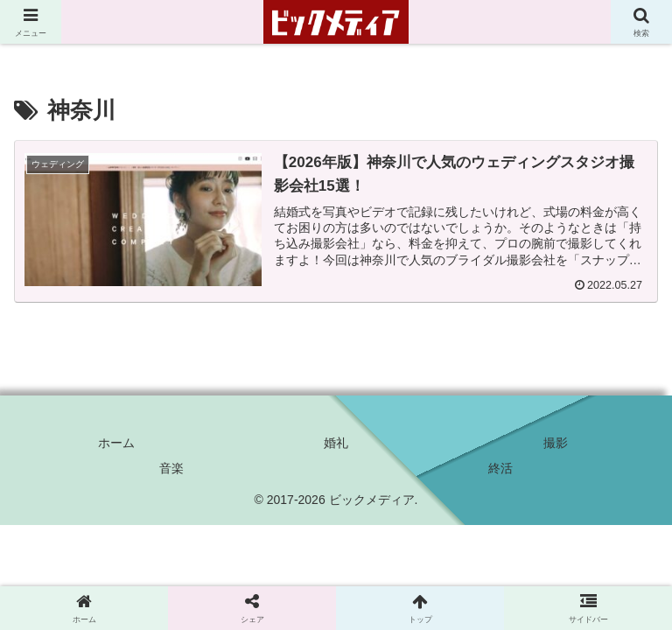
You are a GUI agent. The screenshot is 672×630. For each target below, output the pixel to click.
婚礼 (336, 443)
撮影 (556, 443)
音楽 (171, 468)
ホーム (116, 443)
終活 (500, 468)
